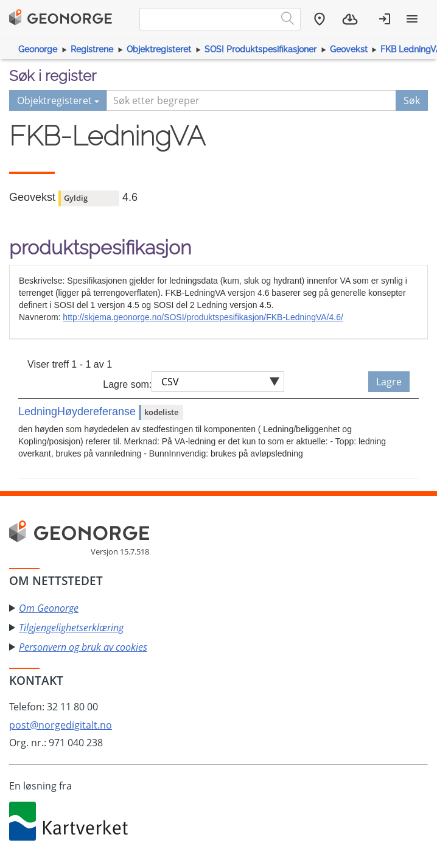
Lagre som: (127, 384)
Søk (412, 100)
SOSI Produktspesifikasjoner (260, 49)
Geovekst (349, 49)
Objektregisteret (159, 49)
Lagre (389, 382)
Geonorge (38, 49)
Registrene (92, 49)
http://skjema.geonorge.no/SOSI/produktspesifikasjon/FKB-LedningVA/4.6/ (203, 317)
